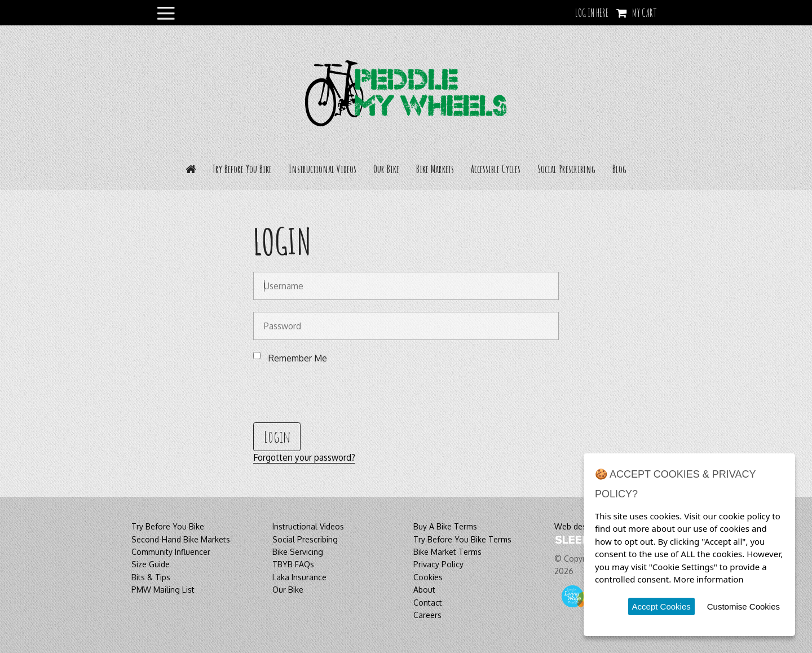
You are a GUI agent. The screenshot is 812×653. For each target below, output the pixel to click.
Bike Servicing (298, 552)
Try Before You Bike (242, 169)
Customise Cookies (743, 606)
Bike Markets (435, 169)
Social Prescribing (566, 169)
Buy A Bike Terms (445, 526)
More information (709, 579)
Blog (619, 169)
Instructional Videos (323, 169)
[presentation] (339, 392)
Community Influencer (171, 552)
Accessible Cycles (496, 169)
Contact (428, 603)
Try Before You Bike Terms (462, 539)
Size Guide (151, 564)
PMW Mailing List (163, 590)
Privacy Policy (438, 564)
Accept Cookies (661, 606)
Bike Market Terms (447, 552)
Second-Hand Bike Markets (181, 539)
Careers (427, 615)
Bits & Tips (151, 577)
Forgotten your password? (304, 457)
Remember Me (298, 358)
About (424, 590)
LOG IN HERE (592, 13)
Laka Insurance (299, 577)
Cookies (428, 577)
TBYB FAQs (293, 564)
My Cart (645, 13)
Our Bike (386, 169)
